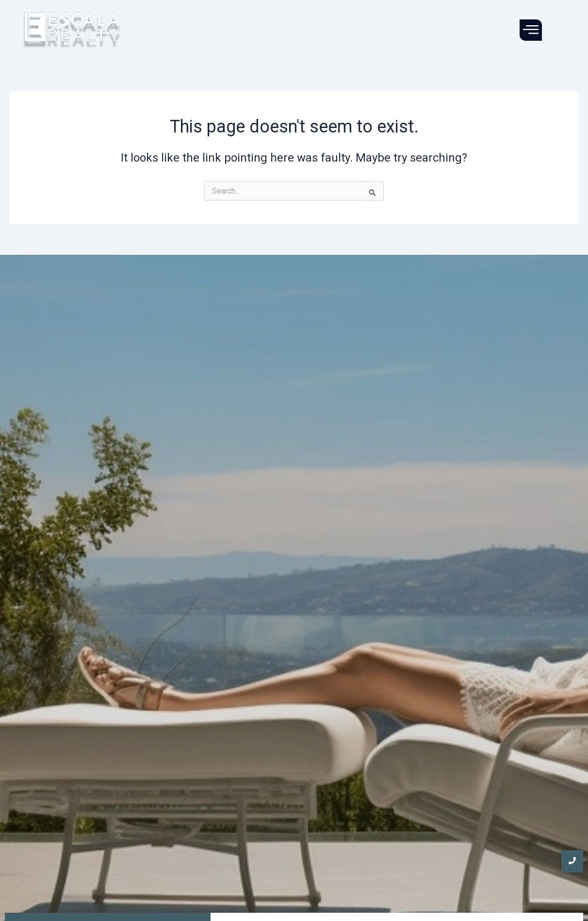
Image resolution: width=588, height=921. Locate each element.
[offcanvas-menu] (531, 30)
